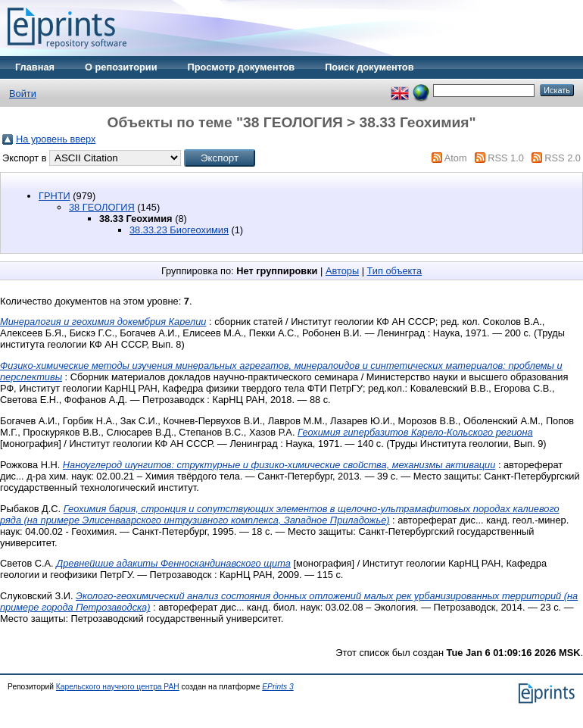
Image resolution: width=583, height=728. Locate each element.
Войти (23, 94)
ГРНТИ (55, 196)
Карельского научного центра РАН (118, 687)
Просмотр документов (242, 67)
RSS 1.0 (506, 158)
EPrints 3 (278, 687)
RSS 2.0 (563, 158)
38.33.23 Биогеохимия (179, 230)
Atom (456, 158)
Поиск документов (369, 67)
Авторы (342, 271)
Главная (35, 67)
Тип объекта (395, 271)
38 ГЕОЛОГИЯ (102, 207)
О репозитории (121, 67)
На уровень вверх (56, 139)
